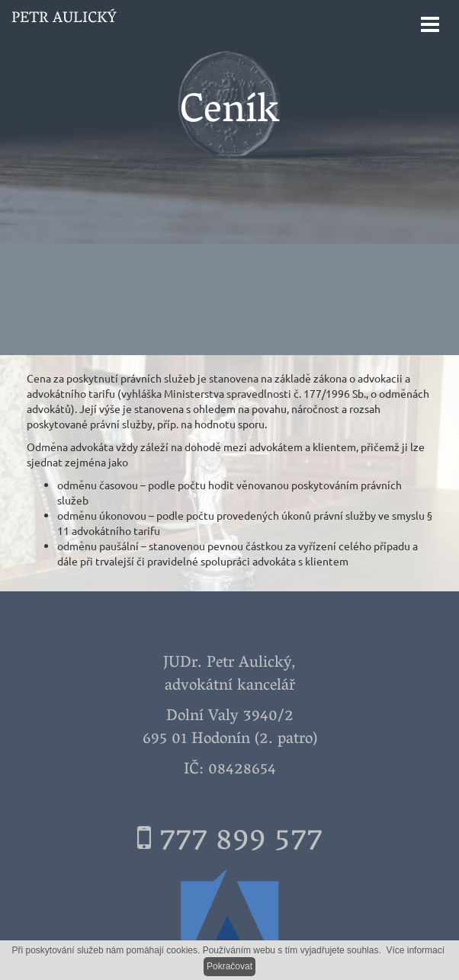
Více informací (415, 950)
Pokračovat (230, 966)
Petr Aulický (64, 19)
